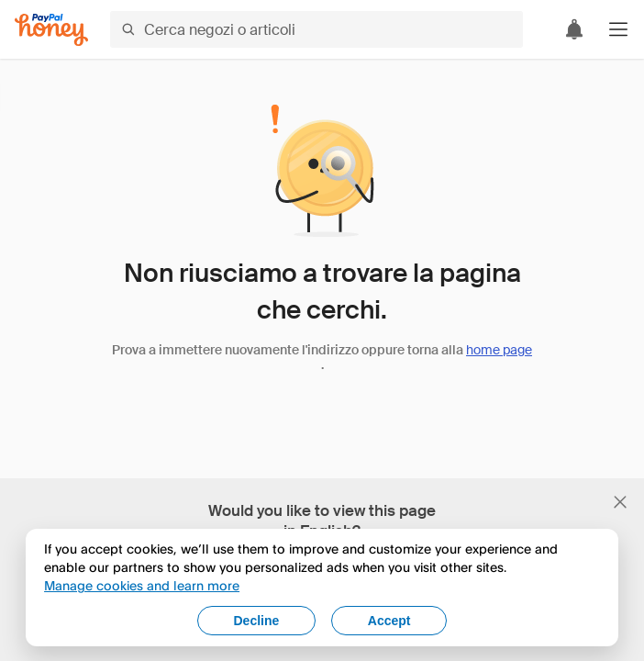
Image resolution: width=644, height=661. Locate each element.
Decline (257, 621)
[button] (618, 29)
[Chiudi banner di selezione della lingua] (620, 502)
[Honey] (51, 30)
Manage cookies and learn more (142, 585)
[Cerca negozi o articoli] (316, 29)
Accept (389, 621)
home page (499, 350)
